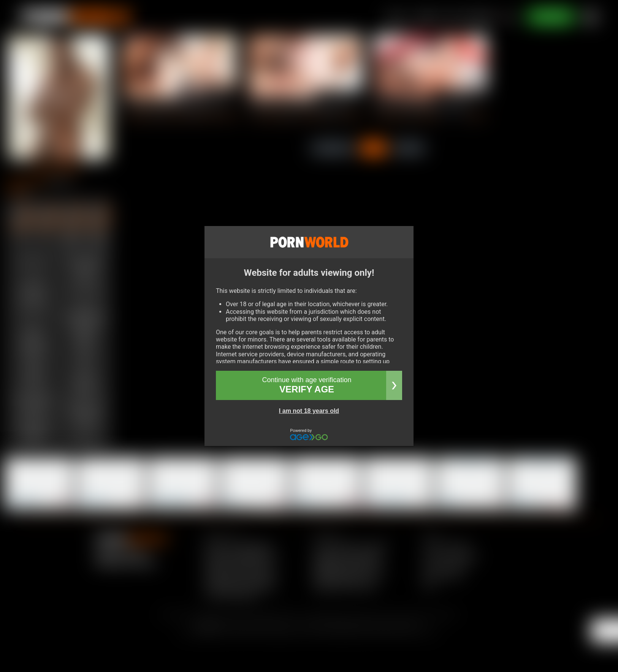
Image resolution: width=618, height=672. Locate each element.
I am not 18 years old (309, 411)
